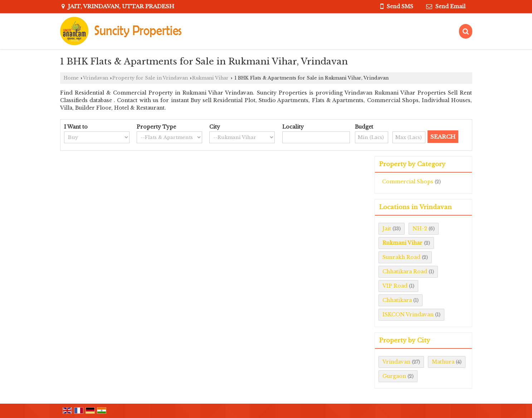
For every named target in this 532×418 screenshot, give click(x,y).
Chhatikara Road (405, 272)
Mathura (443, 362)
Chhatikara (397, 300)
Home (71, 78)
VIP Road (395, 286)
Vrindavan (96, 78)
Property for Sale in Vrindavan (150, 78)
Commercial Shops (408, 182)
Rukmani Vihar (210, 78)
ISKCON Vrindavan (408, 314)
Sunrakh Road (401, 257)
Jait (387, 229)
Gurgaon (394, 376)
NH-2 (420, 229)
